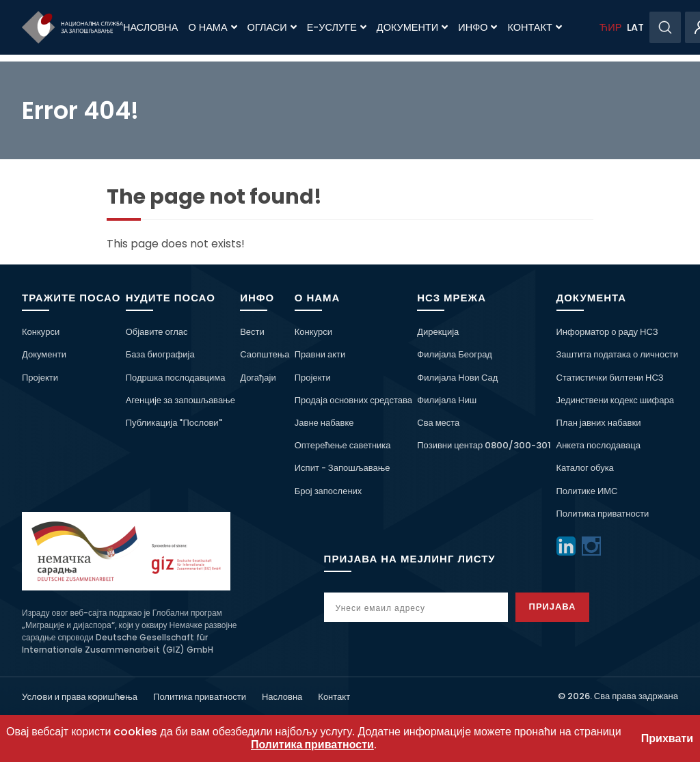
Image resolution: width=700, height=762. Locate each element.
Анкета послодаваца (598, 445)
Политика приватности (603, 514)
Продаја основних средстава (353, 400)
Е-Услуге (337, 27)
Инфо (477, 27)
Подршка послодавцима (176, 378)
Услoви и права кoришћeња (80, 697)
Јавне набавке (324, 423)
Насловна (150, 27)
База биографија (160, 354)
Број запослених (328, 491)
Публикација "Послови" (174, 423)
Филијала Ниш (447, 400)
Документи (412, 27)
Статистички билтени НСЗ (610, 378)
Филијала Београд (455, 354)
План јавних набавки (599, 423)
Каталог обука (585, 468)
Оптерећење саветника (343, 445)
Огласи (272, 27)
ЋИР (610, 27)
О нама (212, 27)
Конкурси (41, 332)
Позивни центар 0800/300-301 (484, 445)
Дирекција (438, 332)
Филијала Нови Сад (457, 378)
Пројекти (40, 378)
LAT (635, 27)
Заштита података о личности (618, 354)
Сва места (438, 423)
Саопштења (265, 354)
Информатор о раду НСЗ (607, 332)
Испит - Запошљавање (342, 468)
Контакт (534, 27)
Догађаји (258, 378)
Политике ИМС (587, 491)
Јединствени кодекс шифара (615, 400)
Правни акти (320, 354)
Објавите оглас (157, 332)
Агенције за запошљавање (180, 400)
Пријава (553, 607)
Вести (252, 332)
